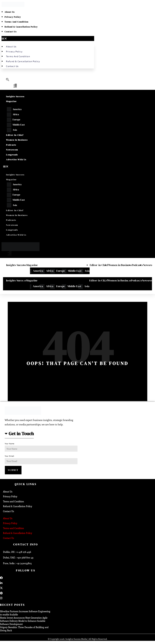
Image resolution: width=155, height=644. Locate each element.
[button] (48, 38)
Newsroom (12, 150)
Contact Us (11, 32)
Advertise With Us (16, 160)
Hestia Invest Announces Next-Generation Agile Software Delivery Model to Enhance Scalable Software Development (24, 621)
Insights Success (15, 96)
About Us (10, 12)
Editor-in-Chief (15, 135)
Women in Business (17, 140)
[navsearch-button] (8, 80)
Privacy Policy (13, 17)
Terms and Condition (16, 22)
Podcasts (11, 145)
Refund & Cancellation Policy (21, 27)
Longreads (12, 155)
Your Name (9, 444)
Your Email (9, 456)
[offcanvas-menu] (15, 86)
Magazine (11, 101)
